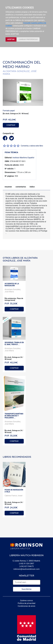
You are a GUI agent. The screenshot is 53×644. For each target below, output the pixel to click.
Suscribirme (26, 589)
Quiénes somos (27, 601)
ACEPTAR (11, 39)
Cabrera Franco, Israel (13, 496)
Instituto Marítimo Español (23, 158)
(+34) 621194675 (26, 566)
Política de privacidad (26, 603)
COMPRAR (11, 125)
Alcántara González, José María (13, 291)
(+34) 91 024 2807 (27, 564)
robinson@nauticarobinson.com (26, 569)
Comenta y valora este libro (32, 146)
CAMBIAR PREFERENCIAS (28, 39)
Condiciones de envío (26, 606)
